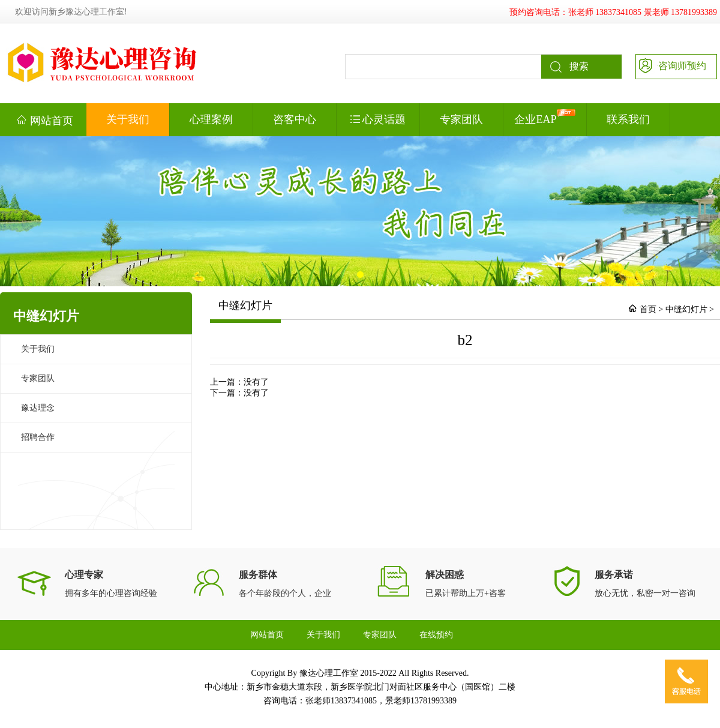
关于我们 (128, 119)
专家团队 (461, 119)
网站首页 (45, 120)
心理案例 (211, 119)
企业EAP (544, 117)
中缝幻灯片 (686, 309)
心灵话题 (378, 119)
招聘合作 (38, 437)
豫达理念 (38, 408)
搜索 (565, 67)
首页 (648, 309)
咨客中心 (295, 119)
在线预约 (436, 635)
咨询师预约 (671, 65)
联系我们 (628, 119)
